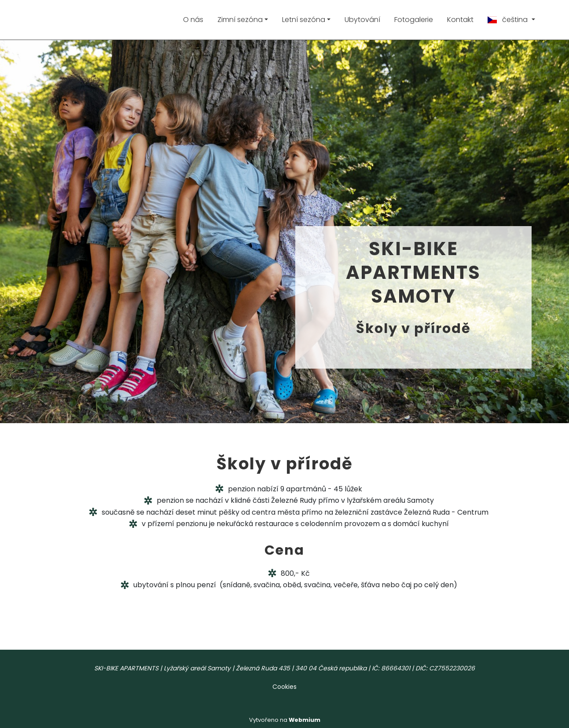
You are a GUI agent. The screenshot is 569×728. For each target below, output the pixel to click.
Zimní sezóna (240, 20)
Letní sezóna (304, 20)
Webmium (305, 720)
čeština (508, 20)
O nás (193, 20)
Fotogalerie (414, 20)
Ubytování (362, 20)
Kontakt (460, 20)
